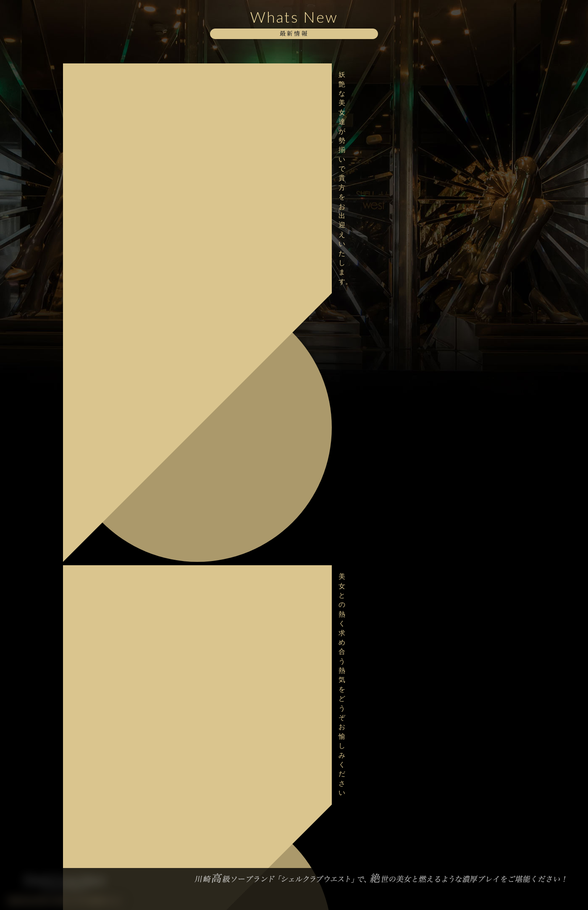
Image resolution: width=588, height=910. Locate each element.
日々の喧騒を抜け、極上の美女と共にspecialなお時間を (119, 588)
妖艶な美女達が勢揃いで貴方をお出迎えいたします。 (119, 75)
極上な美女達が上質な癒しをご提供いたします (119, 155)
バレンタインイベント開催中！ (110, 538)
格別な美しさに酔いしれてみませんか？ (116, 255)
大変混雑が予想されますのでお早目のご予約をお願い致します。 (119, 334)
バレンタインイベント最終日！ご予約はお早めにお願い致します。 (119, 488)
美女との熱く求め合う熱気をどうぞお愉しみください (119, 101)
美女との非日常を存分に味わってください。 (119, 614)
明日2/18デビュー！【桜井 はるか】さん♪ (119, 388)
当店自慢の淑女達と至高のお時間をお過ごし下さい (119, 128)
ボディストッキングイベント (107, 178)
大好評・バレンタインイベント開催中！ (116, 515)
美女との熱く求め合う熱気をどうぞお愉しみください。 (119, 228)
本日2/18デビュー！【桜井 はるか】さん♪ (119, 361)
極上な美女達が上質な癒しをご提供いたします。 (119, 308)
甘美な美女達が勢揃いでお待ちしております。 (119, 281)
